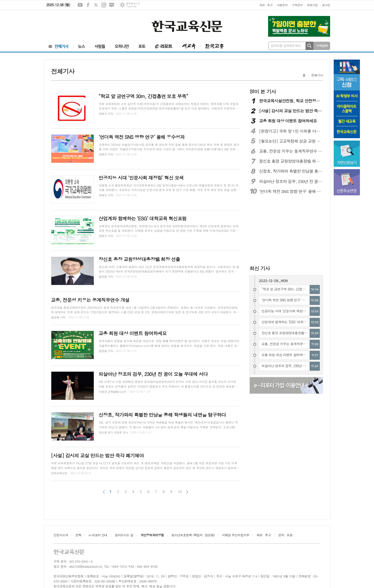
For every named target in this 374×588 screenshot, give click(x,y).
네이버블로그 (112, 5)
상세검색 (322, 46)
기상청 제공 (131, 7)
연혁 (78, 535)
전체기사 (317, 75)
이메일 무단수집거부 (236, 535)
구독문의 (297, 5)
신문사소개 (61, 535)
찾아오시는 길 (124, 535)
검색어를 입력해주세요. (286, 46)
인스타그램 (104, 5)
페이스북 (88, 5)
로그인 (326, 5)
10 (180, 492)
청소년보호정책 (193, 535)
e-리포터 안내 (98, 535)
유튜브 (80, 5)
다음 (187, 492)
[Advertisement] (73, 25)
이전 (104, 492)
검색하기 (309, 46)
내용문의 (282, 5)
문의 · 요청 (286, 535)
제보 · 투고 (266, 5)
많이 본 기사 (263, 91)
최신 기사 (260, 268)
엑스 (96, 5)
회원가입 (312, 5)
